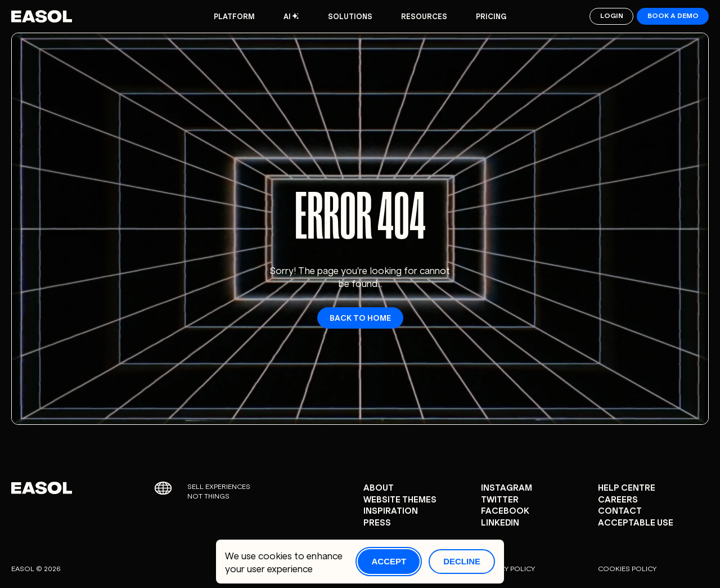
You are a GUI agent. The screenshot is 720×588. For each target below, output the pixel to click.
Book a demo (673, 15)
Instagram (507, 487)
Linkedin (500, 522)
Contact (620, 510)
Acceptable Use (636, 522)
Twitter (500, 499)
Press (377, 522)
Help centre (627, 487)
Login (612, 15)
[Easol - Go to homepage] (42, 16)
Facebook (505, 510)
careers (618, 499)
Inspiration (391, 510)
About (379, 487)
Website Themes (400, 499)
